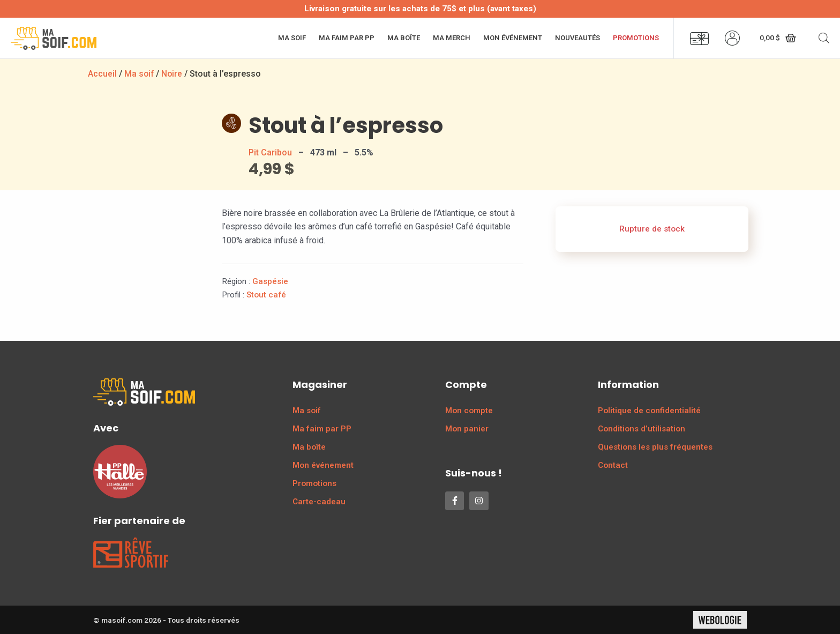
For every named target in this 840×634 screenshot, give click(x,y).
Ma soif (292, 38)
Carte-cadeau (319, 502)
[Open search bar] (824, 38)
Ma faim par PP (347, 38)
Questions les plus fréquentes (655, 447)
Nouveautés (577, 38)
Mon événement (513, 38)
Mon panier (467, 429)
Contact (613, 465)
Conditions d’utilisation (642, 429)
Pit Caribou (270, 152)
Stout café (266, 295)
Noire (173, 74)
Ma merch (452, 38)
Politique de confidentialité (649, 411)
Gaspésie (270, 281)
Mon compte (469, 411)
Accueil (102, 74)
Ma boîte (404, 38)
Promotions (636, 38)
